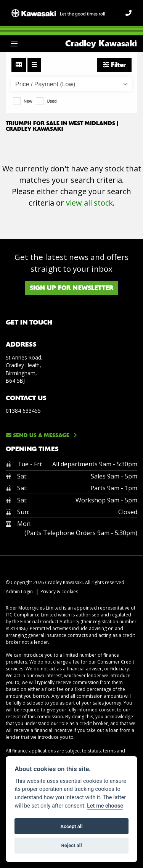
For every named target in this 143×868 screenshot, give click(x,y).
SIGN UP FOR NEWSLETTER (72, 288)
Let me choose (105, 806)
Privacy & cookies (59, 592)
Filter (114, 65)
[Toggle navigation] (14, 44)
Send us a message (38, 435)
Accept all (71, 826)
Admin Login (19, 592)
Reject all (71, 845)
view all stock (89, 203)
